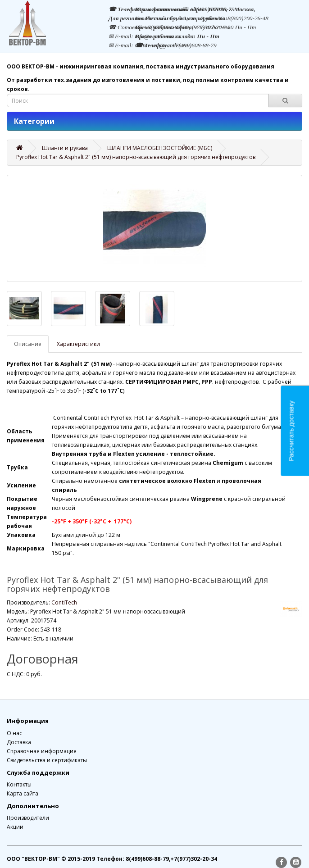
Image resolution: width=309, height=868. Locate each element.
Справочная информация (42, 751)
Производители (28, 818)
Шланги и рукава (65, 148)
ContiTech (64, 602)
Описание (28, 344)
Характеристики (78, 344)
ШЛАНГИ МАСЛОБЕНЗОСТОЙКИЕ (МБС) (160, 148)
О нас (14, 733)
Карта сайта (23, 793)
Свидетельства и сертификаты (47, 760)
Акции (15, 827)
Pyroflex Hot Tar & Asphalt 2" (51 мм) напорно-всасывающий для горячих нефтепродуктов (136, 157)
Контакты (19, 784)
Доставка (19, 742)
